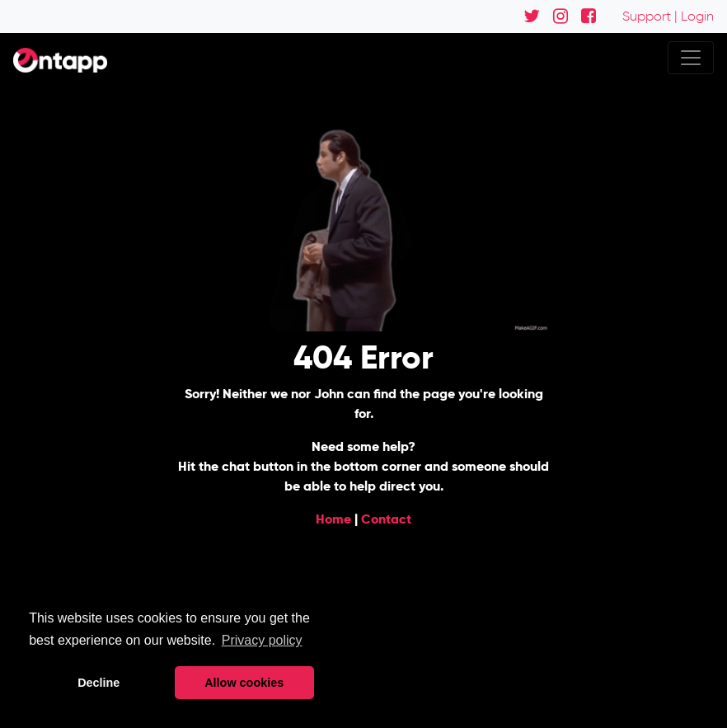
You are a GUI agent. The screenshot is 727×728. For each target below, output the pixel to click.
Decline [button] (98, 683)
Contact (386, 519)
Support (647, 16)
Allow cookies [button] (244, 683)
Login (697, 16)
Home (333, 519)
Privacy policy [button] (262, 640)
